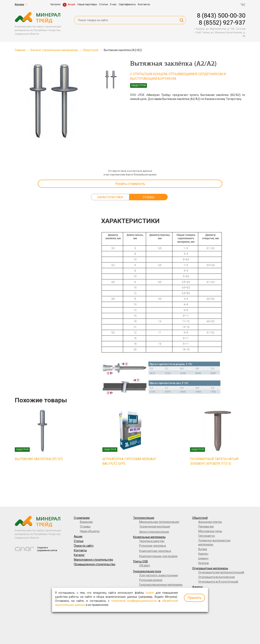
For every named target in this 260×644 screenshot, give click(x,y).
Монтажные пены (210, 531)
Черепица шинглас (152, 541)
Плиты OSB (141, 561)
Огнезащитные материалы (210, 568)
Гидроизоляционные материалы (161, 585)
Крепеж (204, 563)
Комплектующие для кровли (158, 556)
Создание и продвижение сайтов (47, 549)
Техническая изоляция (155, 527)
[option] (51, 101)
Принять (194, 598)
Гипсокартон (207, 536)
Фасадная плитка (210, 522)
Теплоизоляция (144, 518)
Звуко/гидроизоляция (154, 532)
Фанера (197, 587)
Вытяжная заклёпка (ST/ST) (39, 459)
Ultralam (145, 565)
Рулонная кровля (151, 580)
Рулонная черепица (153, 546)
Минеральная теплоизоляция (159, 522)
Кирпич (203, 554)
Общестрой (90, 50)
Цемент (203, 558)
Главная (20, 50)
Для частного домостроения (159, 575)
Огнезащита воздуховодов (216, 577)
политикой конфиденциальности (134, 601)
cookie (150, 593)
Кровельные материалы (149, 537)
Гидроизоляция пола (147, 571)
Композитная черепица (155, 551)
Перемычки (206, 527)
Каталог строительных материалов (54, 50)
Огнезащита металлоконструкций (221, 572)
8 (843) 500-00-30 (221, 15)
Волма (203, 549)
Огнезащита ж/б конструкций (218, 582)
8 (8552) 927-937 (222, 23)
